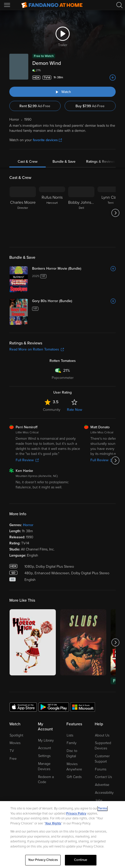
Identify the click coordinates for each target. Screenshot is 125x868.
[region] (63, 835)
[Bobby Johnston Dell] (81, 213)
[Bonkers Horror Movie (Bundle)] (74, 269)
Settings (44, 756)
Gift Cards (74, 777)
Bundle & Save (64, 162)
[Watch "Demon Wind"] (63, 92)
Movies (15, 743)
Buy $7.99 (90, 106)
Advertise (102, 785)
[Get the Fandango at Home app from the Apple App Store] (23, 707)
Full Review (27, 460)
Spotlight (16, 735)
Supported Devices (103, 746)
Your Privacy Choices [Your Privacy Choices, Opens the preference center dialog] (43, 860)
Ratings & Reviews (101, 162)
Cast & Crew (28, 162)
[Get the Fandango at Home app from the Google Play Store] (54, 707)
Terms (103, 808)
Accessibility (104, 793)
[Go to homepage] (52, 5)
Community (52, 410)
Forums (101, 769)
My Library (46, 740)
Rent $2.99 (35, 106)
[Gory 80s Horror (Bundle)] (74, 301)
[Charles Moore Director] (23, 213)
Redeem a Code (46, 780)
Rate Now (74, 410)
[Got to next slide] (116, 213)
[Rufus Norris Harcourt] (52, 213)
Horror (28, 525)
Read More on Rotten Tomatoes (37, 349)
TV (12, 751)
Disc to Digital (72, 753)
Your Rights (53, 823)
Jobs (99, 800)
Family (72, 743)
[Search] (119, 5)
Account (45, 748)
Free (13, 759)
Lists (70, 735)
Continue (81, 860)
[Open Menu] (8, 5)
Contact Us (103, 777)
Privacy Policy (76, 814)
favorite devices (47, 140)
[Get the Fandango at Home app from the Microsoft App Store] (83, 707)
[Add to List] (113, 78)
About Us (102, 735)
